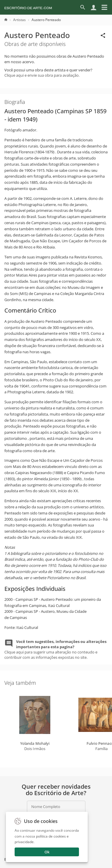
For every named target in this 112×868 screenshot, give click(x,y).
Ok (47, 852)
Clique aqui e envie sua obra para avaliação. (42, 75)
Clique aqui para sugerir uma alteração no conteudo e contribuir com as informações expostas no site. (55, 650)
